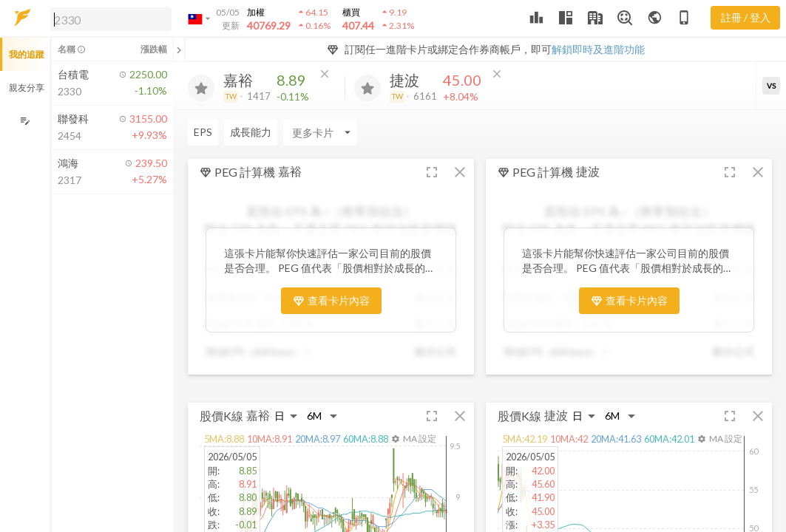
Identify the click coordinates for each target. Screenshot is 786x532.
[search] (111, 19)
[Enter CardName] (320, 132)
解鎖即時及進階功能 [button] (598, 49)
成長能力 (251, 132)
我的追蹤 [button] (27, 54)
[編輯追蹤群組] (25, 121)
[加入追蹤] (201, 88)
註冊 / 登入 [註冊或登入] (746, 17)
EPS (203, 132)
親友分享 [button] (27, 88)
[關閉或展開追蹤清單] (179, 50)
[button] (108, 18)
